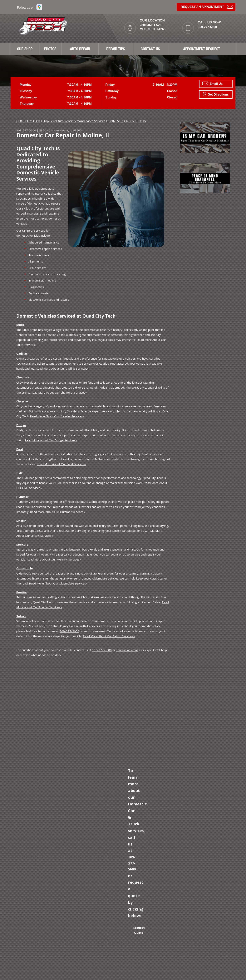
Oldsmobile (25, 568)
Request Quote (139, 930)
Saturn (21, 616)
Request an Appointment (207, 6)
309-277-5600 (207, 27)
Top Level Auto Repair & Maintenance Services (74, 121)
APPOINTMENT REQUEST (202, 50)
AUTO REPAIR (80, 50)
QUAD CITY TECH (28, 121)
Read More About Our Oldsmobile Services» (58, 583)
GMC (20, 473)
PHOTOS (50, 50)
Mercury (22, 544)
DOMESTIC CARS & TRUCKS (127, 121)
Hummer (22, 497)
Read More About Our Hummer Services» (58, 512)
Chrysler (22, 401)
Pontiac (22, 592)
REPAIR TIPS (116, 50)
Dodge (21, 425)
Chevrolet (24, 377)
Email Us (212, 83)
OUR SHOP (25, 50)
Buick (20, 325)
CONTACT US (150, 50)
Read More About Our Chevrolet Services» (59, 392)
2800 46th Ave (49, 130)
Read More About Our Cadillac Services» (62, 368)
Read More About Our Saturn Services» (109, 636)
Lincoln (21, 521)
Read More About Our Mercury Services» (54, 559)
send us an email (127, 650)
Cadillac (22, 353)
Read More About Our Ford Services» (61, 464)
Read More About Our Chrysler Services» (57, 416)
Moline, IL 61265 (71, 130)
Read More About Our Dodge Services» (51, 440)
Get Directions (216, 94)
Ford (20, 449)
